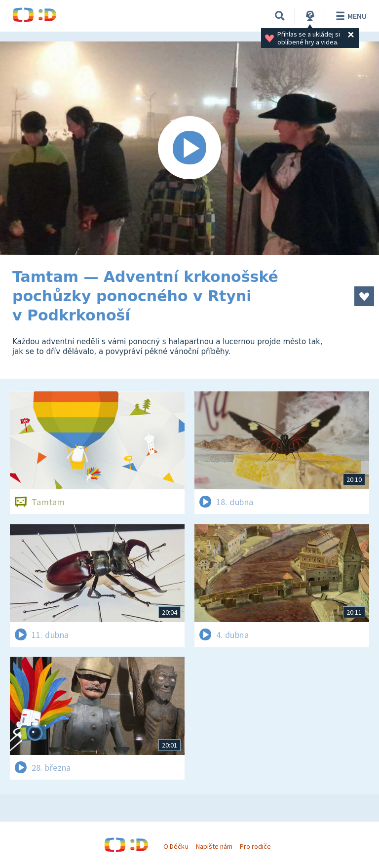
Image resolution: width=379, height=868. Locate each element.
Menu (350, 16)
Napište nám (214, 846)
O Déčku (176, 846)
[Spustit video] (189, 148)
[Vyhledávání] (280, 16)
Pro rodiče (255, 846)
